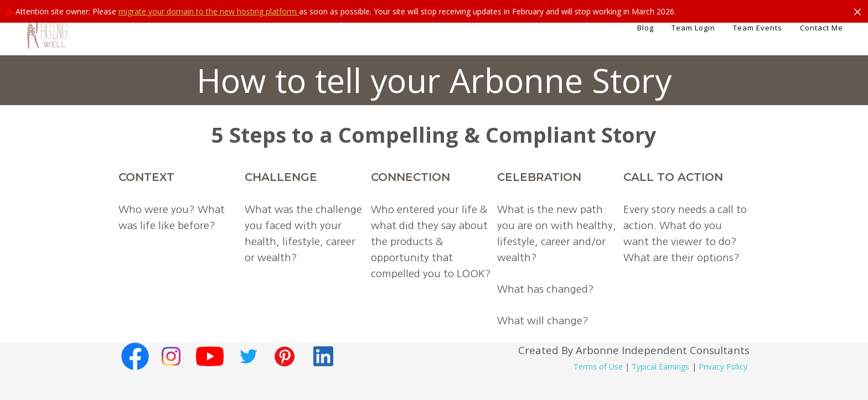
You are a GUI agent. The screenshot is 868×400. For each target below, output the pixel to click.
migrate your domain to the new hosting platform (209, 11)
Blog (645, 28)
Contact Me (821, 28)
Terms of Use (598, 367)
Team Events (758, 28)
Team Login (693, 28)
